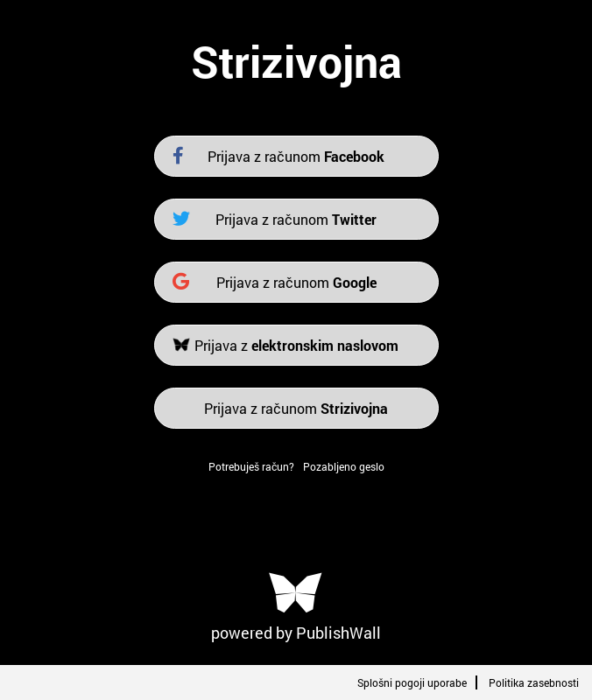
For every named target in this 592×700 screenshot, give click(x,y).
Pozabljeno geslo (344, 466)
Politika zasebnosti (534, 682)
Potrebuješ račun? (251, 466)
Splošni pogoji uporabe (412, 682)
